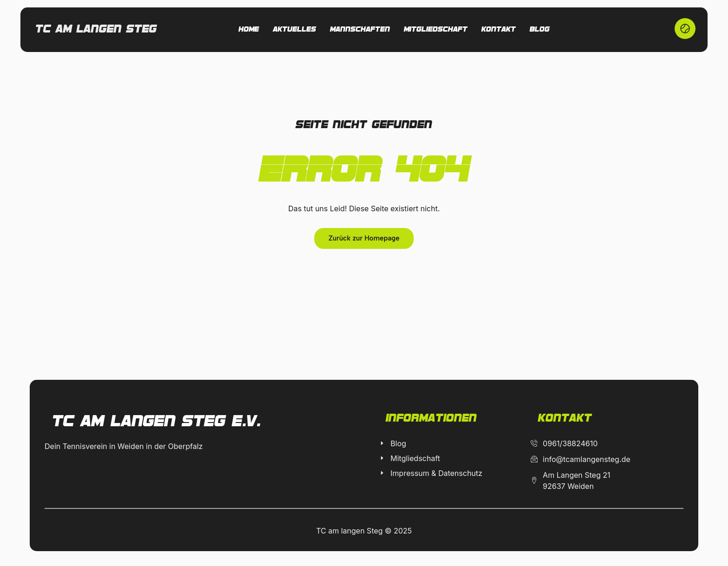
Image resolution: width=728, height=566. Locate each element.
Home (249, 30)
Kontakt (499, 30)
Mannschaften (360, 30)
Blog (540, 30)
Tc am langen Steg (96, 29)
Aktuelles (295, 30)
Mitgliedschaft (436, 30)
